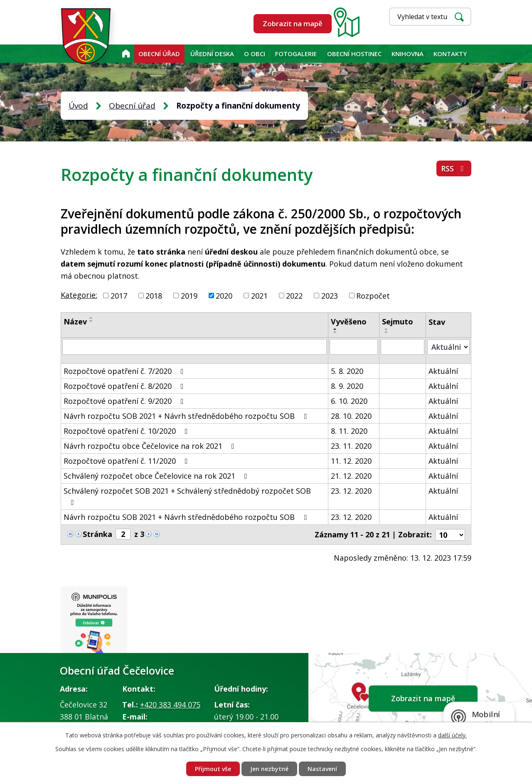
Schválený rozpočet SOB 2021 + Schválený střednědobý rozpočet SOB (187, 496)
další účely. (452, 735)
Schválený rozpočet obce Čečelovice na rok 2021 (157, 476)
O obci (255, 54)
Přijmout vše (213, 769)
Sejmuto (398, 322)
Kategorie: (79, 295)
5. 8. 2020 (347, 371)
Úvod (126, 54)
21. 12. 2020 (351, 476)
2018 (154, 295)
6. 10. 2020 (349, 401)
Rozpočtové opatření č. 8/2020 (125, 386)
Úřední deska (212, 54)
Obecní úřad (159, 54)
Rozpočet (373, 295)
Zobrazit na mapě (293, 23)
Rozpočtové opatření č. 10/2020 (127, 431)
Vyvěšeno (349, 322)
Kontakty (450, 54)
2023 (330, 295)
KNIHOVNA (408, 54)
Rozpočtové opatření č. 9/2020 (125, 401)
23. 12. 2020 (351, 491)
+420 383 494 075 (170, 705)
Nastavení (322, 769)
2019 (189, 295)
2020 (224, 295)
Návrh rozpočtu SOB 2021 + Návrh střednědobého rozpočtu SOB (187, 416)
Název (75, 322)
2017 (119, 295)
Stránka (97, 534)
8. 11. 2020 (349, 431)
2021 (259, 295)
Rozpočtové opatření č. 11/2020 (127, 461)
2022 (294, 295)
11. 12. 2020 (351, 461)
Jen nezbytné (269, 769)
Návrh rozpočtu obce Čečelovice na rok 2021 (151, 446)
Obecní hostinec (354, 54)
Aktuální (443, 371)
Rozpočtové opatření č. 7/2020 (125, 371)
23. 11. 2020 (351, 446)
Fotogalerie (296, 54)
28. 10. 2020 (351, 416)
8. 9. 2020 (347, 386)
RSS (454, 168)
